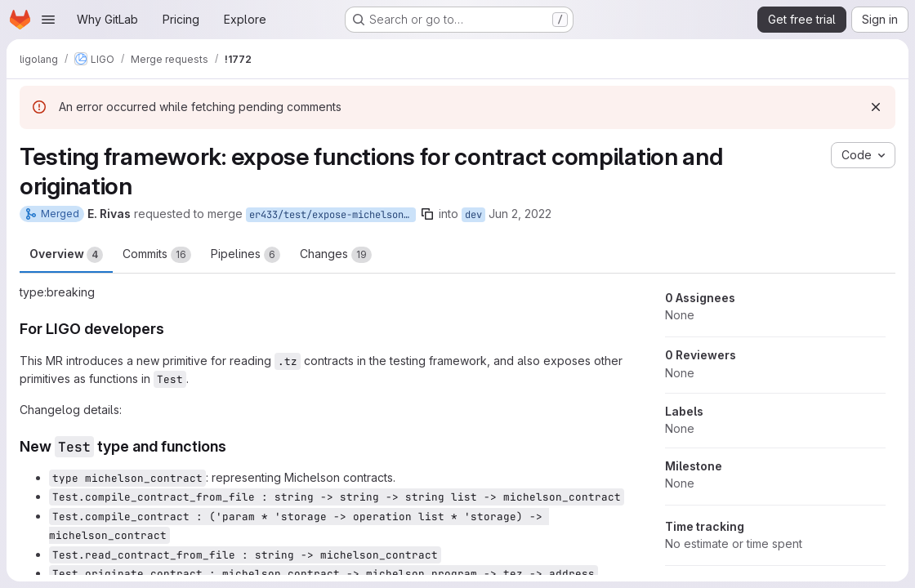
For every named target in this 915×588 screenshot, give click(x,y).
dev (473, 215)
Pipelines (245, 255)
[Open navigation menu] (48, 20)
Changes (336, 255)
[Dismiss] (876, 107)
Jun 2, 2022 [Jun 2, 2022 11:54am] (520, 214)
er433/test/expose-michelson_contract (333, 215)
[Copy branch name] (427, 214)
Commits (157, 255)
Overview (66, 255)
